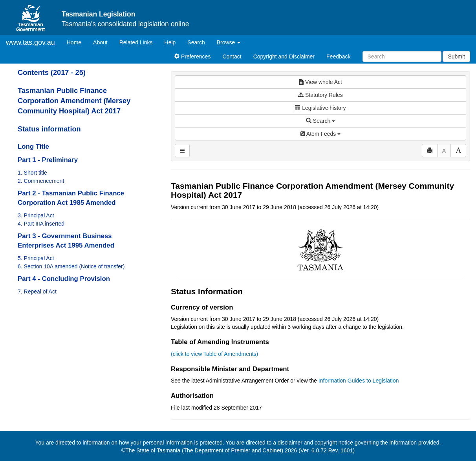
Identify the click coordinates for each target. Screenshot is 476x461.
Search (196, 42)
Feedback (338, 56)
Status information (49, 129)
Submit (456, 56)
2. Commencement (41, 181)
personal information (168, 443)
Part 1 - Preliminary (48, 160)
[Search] (402, 56)
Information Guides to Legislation (359, 381)
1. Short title (32, 173)
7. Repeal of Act (37, 292)
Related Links (136, 42)
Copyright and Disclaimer (284, 56)
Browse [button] (229, 42)
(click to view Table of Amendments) (214, 354)
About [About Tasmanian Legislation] (100, 42)
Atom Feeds (320, 134)
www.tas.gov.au (30, 42)
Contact (232, 56)
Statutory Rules (320, 95)
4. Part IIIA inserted (41, 224)
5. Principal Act (36, 258)
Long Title (33, 147)
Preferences (192, 56)
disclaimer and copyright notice (315, 443)
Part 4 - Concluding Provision (64, 279)
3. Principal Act (36, 215)
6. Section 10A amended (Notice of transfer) (71, 266)
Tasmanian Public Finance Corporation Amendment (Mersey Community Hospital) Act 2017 (74, 101)
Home (77, 42)
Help (170, 42)
